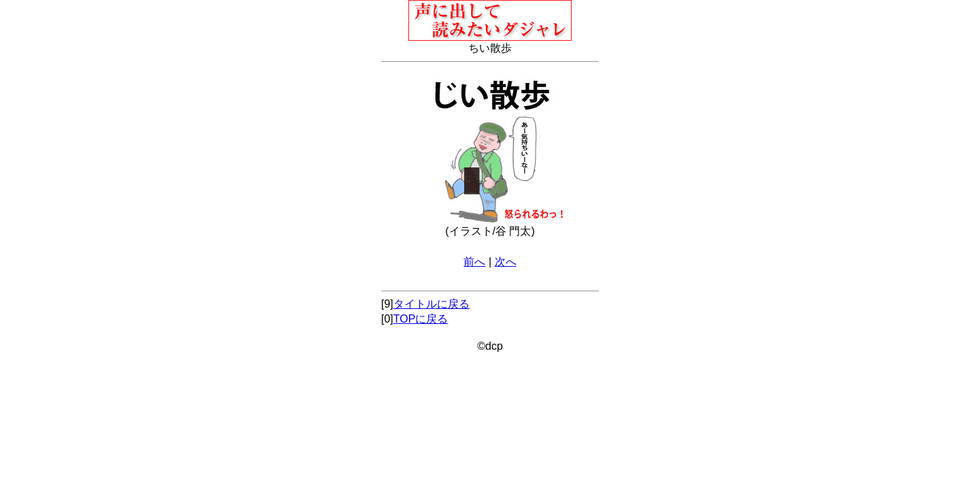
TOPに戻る (421, 319)
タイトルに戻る (431, 304)
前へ (474, 262)
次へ (506, 262)
